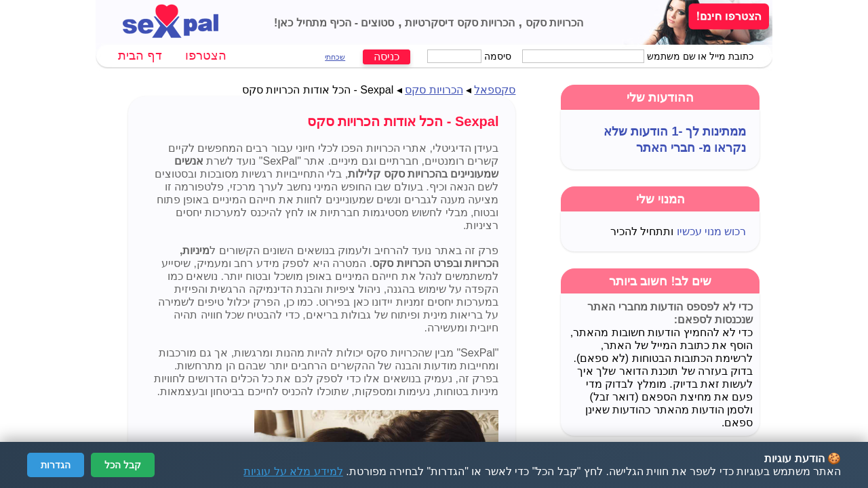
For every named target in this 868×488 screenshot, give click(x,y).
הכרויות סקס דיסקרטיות (458, 23)
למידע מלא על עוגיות (293, 471)
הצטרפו (206, 56)
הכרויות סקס (553, 23)
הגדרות (56, 465)
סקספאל (495, 90)
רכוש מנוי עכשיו (712, 231)
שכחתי (335, 57)
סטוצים (376, 23)
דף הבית (140, 56)
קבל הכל (123, 465)
